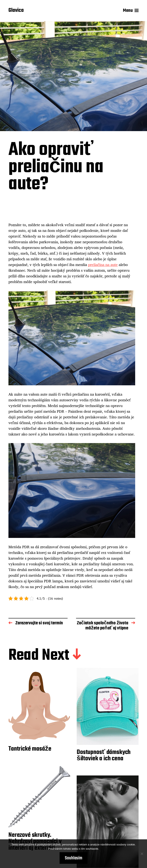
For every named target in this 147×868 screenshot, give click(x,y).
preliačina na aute (103, 265)
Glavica (16, 11)
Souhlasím (73, 858)
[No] (142, 854)
